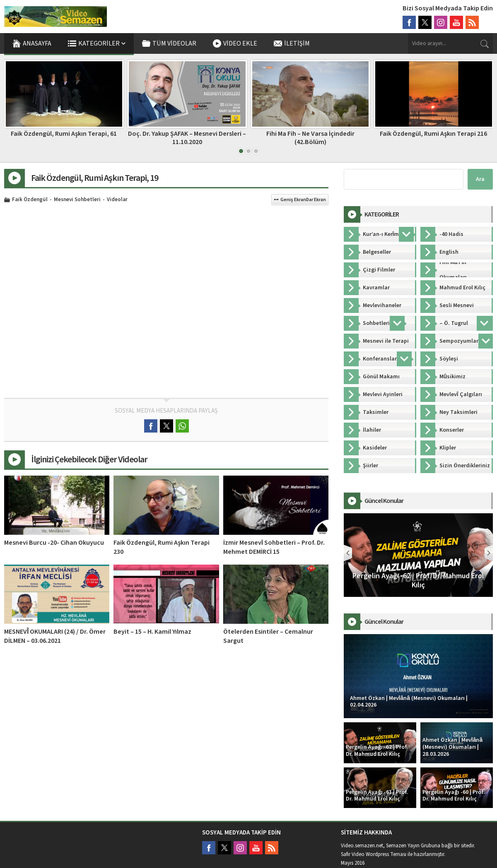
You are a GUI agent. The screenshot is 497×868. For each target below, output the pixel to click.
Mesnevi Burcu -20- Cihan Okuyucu (54, 543)
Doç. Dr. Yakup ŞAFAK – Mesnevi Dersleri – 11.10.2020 (310, 138)
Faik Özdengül (30, 200)
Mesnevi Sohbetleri (77, 200)
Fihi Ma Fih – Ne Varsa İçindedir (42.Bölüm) (433, 138)
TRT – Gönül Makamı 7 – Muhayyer (64, 134)
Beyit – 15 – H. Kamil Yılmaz (152, 632)
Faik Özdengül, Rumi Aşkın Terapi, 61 (187, 134)
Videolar (117, 200)
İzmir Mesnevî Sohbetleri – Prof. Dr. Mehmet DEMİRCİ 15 (274, 547)
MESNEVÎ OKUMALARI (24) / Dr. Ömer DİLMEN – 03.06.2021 (55, 636)
